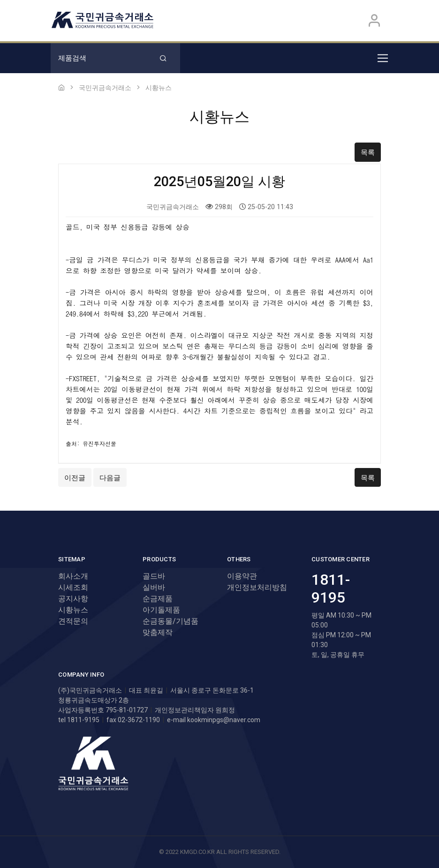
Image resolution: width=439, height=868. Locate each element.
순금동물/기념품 (170, 621)
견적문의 (73, 621)
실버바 (154, 587)
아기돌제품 (161, 610)
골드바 (154, 576)
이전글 (75, 478)
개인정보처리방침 (257, 587)
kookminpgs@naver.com (224, 720)
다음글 (110, 478)
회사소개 (73, 576)
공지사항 (73, 599)
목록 (368, 152)
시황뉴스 (73, 610)
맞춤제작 (158, 632)
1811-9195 (331, 589)
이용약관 (242, 576)
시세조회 (73, 587)
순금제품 (158, 599)
